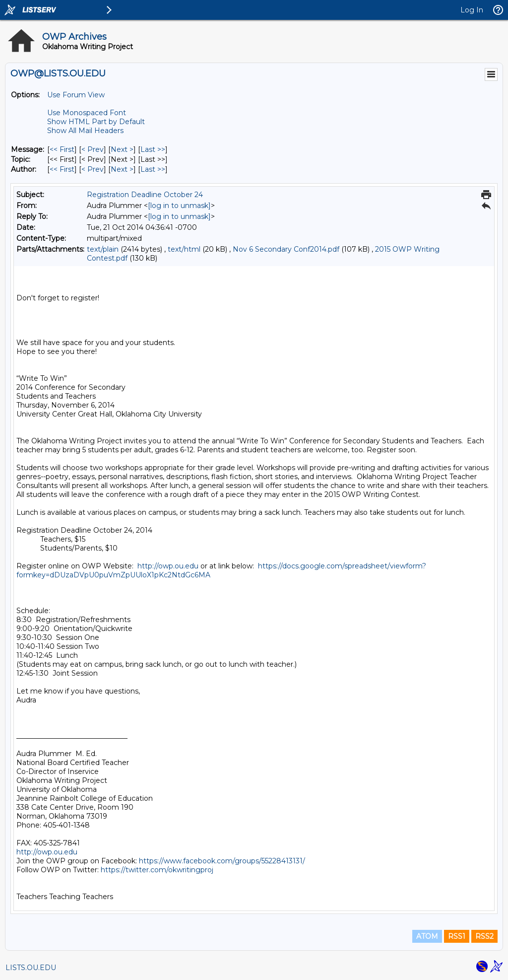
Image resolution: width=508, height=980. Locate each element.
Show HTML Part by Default (96, 122)
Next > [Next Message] (122, 149)
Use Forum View (76, 95)
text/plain (103, 249)
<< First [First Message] (62, 149)
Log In (472, 10)
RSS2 (484, 936)
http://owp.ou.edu (168, 566)
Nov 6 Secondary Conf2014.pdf (286, 249)
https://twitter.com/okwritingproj (157, 870)
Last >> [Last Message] (153, 149)
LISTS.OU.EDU (31, 968)
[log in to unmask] (179, 206)
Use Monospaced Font (87, 113)
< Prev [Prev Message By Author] (93, 169)
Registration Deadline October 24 (145, 195)
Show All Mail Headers (85, 131)
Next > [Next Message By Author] (122, 169)
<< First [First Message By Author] (62, 169)
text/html (184, 249)
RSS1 (457, 936)
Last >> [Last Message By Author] (153, 169)
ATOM (427, 936)
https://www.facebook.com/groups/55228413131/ (222, 861)
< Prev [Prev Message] (93, 149)
